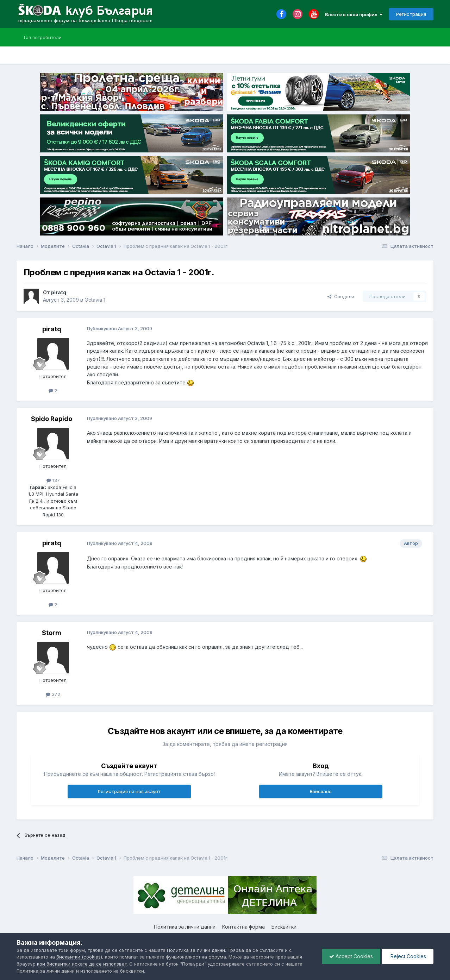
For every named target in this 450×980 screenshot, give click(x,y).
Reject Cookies (408, 956)
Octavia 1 (95, 300)
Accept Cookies (351, 956)
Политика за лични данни (185, 927)
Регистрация (411, 14)
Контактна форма (243, 927)
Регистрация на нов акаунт (129, 791)
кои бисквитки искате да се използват (82, 964)
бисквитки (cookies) (79, 957)
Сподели (341, 296)
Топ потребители (42, 37)
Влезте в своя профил (354, 14)
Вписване (321, 791)
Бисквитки (284, 927)
